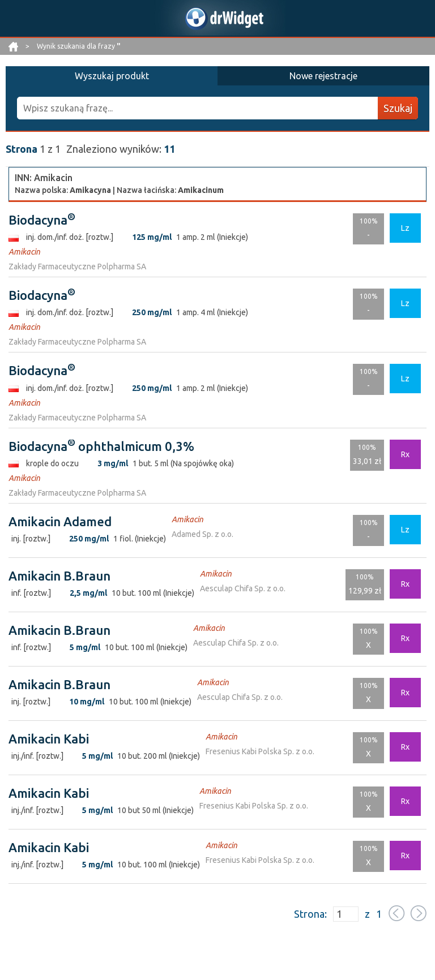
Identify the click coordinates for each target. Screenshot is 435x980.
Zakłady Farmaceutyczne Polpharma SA (77, 267)
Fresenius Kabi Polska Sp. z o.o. (260, 751)
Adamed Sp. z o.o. (202, 534)
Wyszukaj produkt (112, 76)
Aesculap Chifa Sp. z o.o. (243, 588)
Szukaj (398, 108)
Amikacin (24, 252)
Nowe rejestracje (323, 76)
